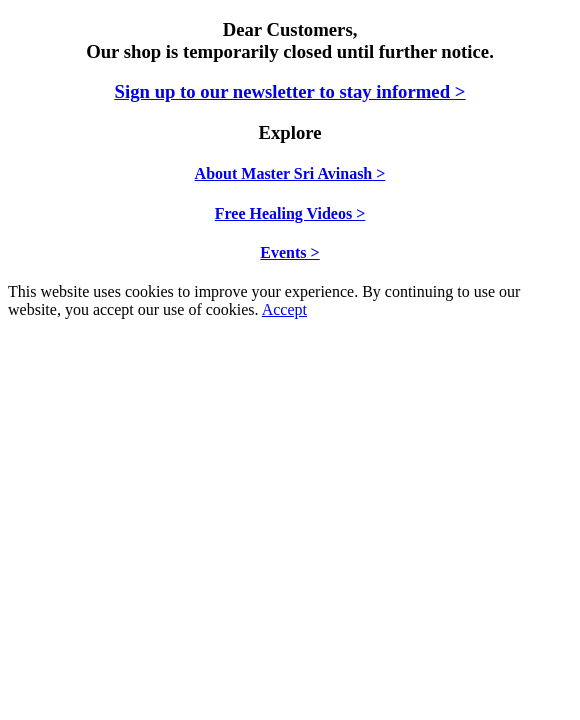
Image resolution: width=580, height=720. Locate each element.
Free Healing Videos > (290, 213)
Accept (284, 309)
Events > (289, 252)
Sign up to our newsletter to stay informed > (290, 91)
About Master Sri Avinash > (290, 173)
